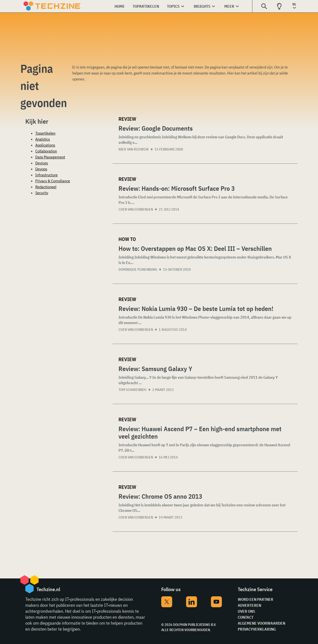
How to (127, 239)
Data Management (50, 157)
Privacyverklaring (257, 629)
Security (42, 193)
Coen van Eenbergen (136, 209)
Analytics (43, 139)
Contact (246, 617)
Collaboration (46, 151)
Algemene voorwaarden (261, 623)
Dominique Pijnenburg (138, 269)
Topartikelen (146, 6)
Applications (45, 145)
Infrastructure (46, 175)
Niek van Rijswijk (134, 149)
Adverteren (249, 605)
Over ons (246, 611)
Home (120, 6)
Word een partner (256, 599)
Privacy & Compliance (53, 181)
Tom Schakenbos (133, 390)
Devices (42, 163)
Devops (41, 169)
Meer (229, 6)
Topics (173, 6)
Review (127, 119)
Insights (202, 6)
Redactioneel (46, 187)
